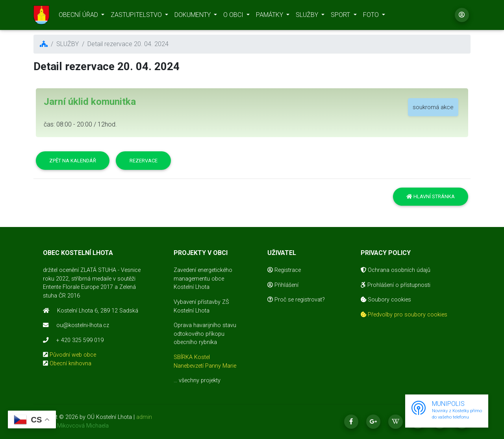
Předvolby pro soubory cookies (404, 315)
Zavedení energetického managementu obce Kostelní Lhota (203, 279)
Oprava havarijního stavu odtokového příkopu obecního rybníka (205, 334)
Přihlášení (283, 285)
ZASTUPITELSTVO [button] (137, 16)
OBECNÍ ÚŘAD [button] (79, 16)
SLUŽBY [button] (308, 16)
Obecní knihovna (70, 364)
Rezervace (144, 161)
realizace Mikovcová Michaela (71, 426)
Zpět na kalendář (73, 161)
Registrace (284, 270)
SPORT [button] (341, 16)
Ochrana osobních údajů (396, 270)
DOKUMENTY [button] (193, 16)
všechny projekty (200, 380)
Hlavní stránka (431, 196)
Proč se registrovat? (296, 300)
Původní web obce (73, 355)
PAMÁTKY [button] (270, 16)
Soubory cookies (386, 300)
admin (144, 417)
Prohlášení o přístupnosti (396, 285)
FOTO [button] (372, 16)
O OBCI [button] (234, 16)
